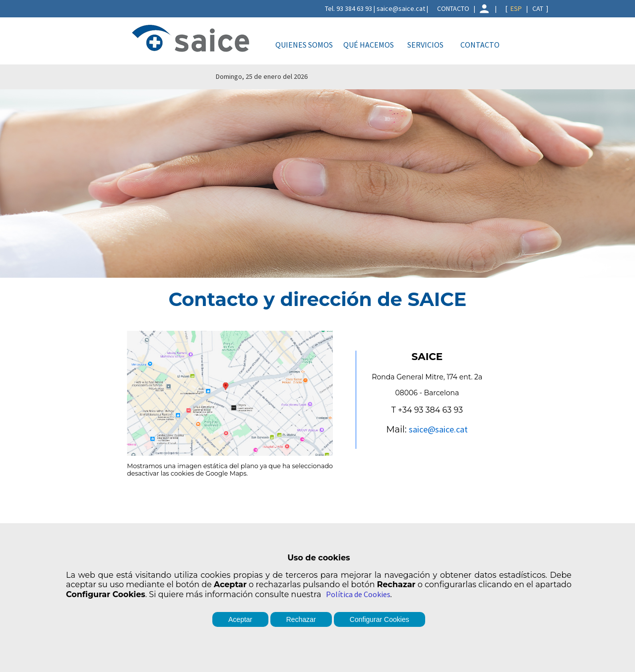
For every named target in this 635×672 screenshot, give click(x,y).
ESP (516, 8)
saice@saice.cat (438, 429)
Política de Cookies (358, 594)
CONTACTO (453, 8)
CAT (538, 8)
